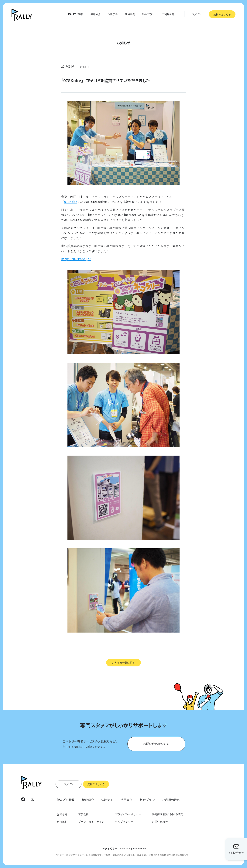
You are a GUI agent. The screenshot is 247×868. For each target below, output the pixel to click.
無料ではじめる (222, 14)
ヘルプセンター (124, 821)
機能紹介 (96, 14)
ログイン (197, 14)
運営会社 (83, 814)
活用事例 (130, 14)
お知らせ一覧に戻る (123, 662)
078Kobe (71, 202)
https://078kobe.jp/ (76, 259)
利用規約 (62, 821)
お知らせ (62, 814)
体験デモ (113, 14)
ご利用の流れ (170, 14)
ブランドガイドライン (91, 821)
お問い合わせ (160, 821)
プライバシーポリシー (128, 814)
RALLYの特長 (76, 14)
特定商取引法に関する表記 (168, 814)
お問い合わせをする (156, 743)
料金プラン (149, 14)
